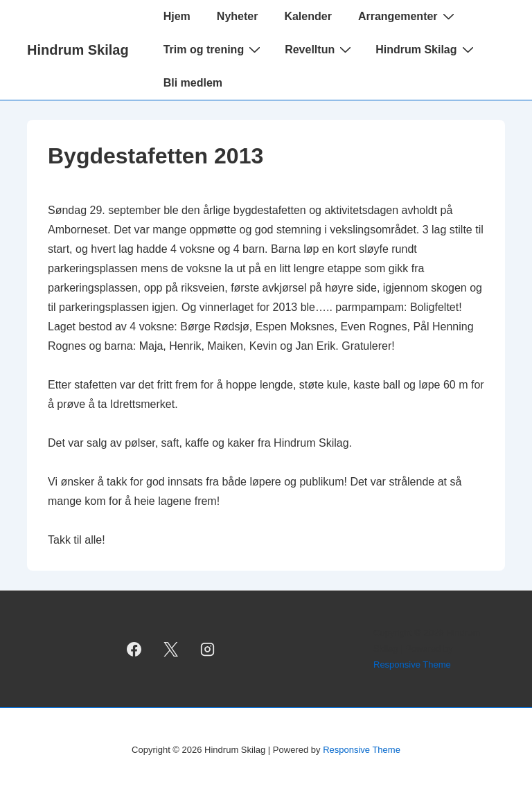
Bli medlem (193, 83)
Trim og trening (214, 49)
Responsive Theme (412, 665)
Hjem (177, 16)
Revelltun (320, 49)
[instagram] (207, 649)
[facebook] (134, 649)
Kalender (308, 16)
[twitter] (171, 649)
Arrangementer (408, 16)
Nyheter (238, 16)
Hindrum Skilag (78, 50)
